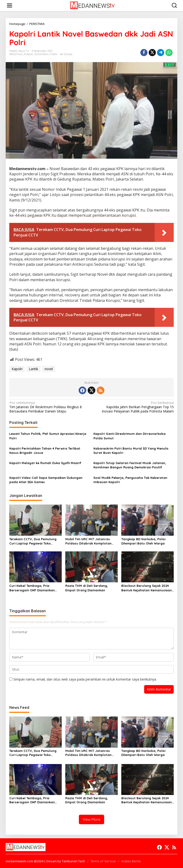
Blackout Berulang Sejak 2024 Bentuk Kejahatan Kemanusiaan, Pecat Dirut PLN (147, 588)
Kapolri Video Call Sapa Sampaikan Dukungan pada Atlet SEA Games (46, 480)
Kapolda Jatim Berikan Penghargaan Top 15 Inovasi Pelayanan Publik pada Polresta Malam (134, 407)
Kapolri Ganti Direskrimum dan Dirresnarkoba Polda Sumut (130, 436)
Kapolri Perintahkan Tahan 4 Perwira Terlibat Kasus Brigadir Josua (45, 451)
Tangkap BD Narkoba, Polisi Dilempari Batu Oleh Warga (143, 541)
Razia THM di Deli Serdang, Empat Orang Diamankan (87, 588)
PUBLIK (29, 54)
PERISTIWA (16, 54)
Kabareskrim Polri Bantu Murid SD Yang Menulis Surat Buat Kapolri (131, 451)
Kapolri (17, 369)
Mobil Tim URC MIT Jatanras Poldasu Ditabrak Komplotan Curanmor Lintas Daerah (88, 541)
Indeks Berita (131, 861)
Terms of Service (103, 861)
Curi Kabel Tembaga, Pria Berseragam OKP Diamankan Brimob (32, 588)
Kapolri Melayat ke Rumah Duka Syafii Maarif (45, 463)
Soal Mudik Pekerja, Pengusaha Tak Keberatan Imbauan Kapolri (130, 480)
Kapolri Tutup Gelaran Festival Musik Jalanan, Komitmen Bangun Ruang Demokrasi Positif (130, 465)
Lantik (33, 369)
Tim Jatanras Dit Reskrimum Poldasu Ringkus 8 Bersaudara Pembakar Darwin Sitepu (49, 407)
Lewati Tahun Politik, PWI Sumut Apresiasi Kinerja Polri (48, 436)
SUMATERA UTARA (46, 54)
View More (91, 819)
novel (49, 369)
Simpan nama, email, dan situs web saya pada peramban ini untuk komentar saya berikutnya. (85, 679)
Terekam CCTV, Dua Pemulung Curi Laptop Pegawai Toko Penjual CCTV (33, 541)
